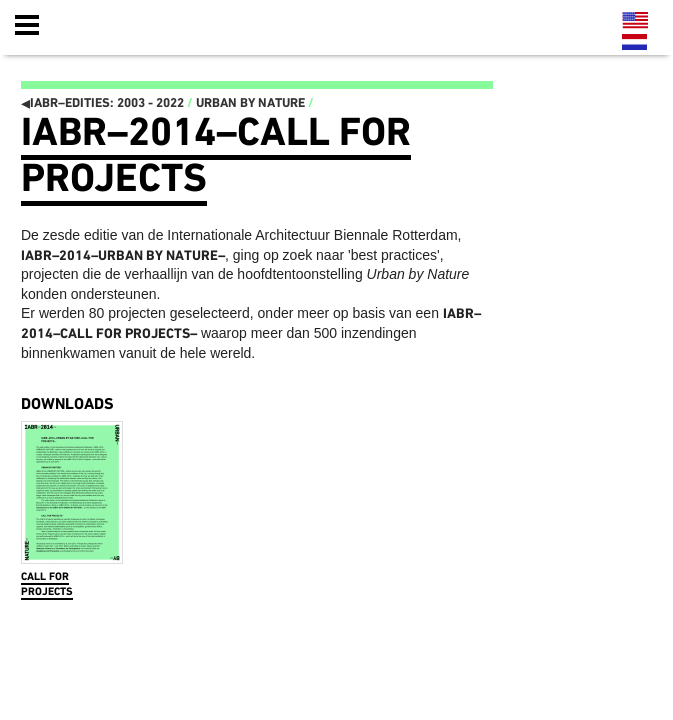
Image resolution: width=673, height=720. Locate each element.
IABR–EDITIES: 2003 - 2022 (102, 103)
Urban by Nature (250, 103)
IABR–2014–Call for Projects (216, 155)
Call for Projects (47, 585)
